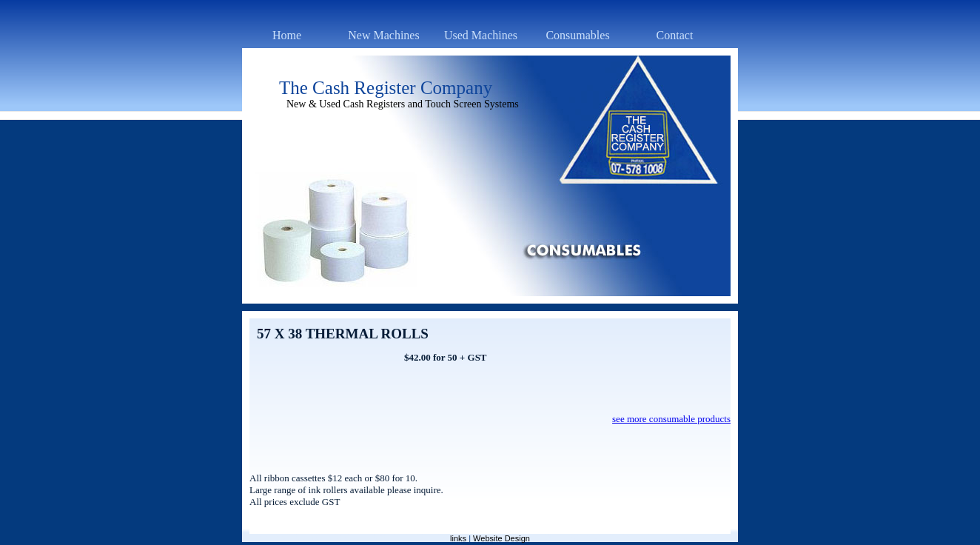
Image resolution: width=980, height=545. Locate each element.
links (458, 538)
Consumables (577, 35)
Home (287, 35)
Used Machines (481, 35)
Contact (675, 35)
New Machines (383, 35)
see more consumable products (671, 419)
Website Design (501, 538)
